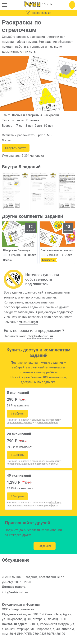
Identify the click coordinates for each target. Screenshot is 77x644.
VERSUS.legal (29, 322)
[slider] (5, 255)
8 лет (29, 126)
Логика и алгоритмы (27, 115)
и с (45, 423)
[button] (4, 5)
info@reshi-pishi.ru (40, 336)
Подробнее (45, 546)
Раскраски (51, 115)
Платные (33, 120)
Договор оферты (14, 587)
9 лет (38, 126)
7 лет (20, 126)
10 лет (48, 126)
